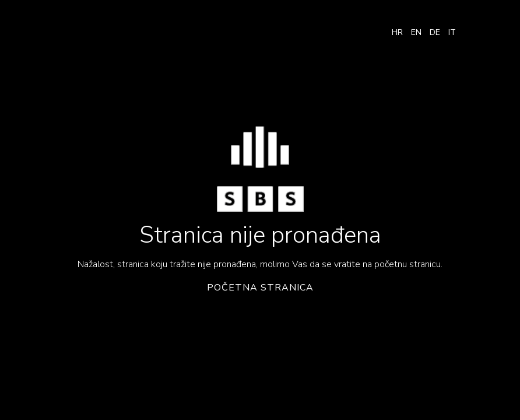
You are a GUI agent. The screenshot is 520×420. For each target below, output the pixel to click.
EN (416, 32)
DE (435, 32)
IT (452, 32)
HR (397, 32)
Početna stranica (260, 288)
